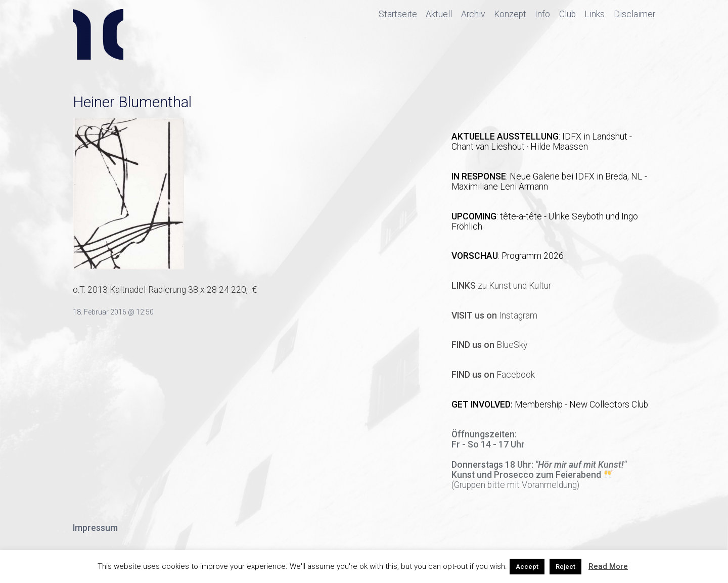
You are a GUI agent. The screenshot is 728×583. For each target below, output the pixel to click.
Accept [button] (527, 567)
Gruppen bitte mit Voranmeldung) (517, 485)
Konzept (510, 14)
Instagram (494, 316)
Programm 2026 (533, 256)
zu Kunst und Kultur (501, 286)
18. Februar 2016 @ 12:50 (113, 312)
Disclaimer (634, 14)
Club (567, 14)
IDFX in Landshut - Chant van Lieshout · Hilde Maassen (542, 142)
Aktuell (439, 14)
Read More (608, 566)
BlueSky (489, 345)
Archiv (473, 14)
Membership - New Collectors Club (581, 405)
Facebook (493, 375)
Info (542, 14)
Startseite (398, 14)
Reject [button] (565, 567)
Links (595, 14)
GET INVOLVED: (483, 405)
